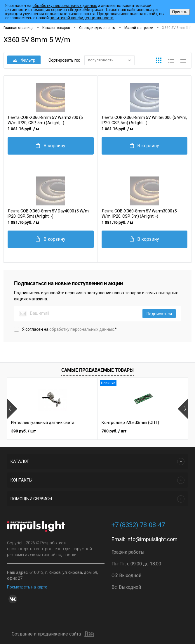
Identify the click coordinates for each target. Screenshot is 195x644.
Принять (180, 12)
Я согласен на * (69, 329)
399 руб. (23, 431)
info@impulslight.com (152, 539)
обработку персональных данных (65, 6)
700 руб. (114, 431)
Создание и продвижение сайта (53, 634)
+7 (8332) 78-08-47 (138, 525)
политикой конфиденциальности (82, 18)
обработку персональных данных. (82, 329)
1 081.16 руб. (23, 129)
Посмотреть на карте (27, 587)
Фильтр (24, 60)
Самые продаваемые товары (97, 370)
